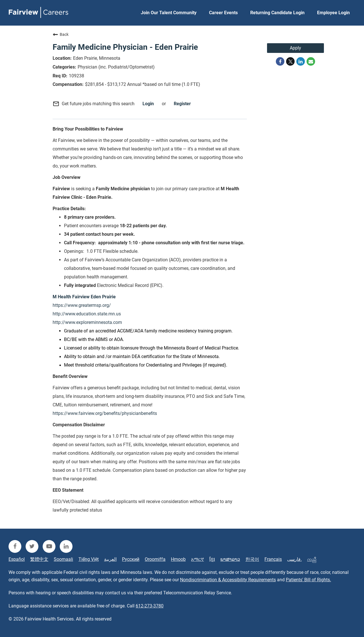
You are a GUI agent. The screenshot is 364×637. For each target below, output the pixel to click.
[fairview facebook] (15, 546)
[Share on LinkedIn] (301, 61)
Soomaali (63, 559)
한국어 (252, 559)
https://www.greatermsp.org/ (82, 305)
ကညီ (312, 559)
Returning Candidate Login (277, 13)
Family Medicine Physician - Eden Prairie (125, 47)
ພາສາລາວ (230, 559)
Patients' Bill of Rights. (308, 580)
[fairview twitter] (32, 546)
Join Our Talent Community (169, 13)
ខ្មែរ (212, 559)
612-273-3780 (150, 606)
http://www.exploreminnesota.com (87, 322)
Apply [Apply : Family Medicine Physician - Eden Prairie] (295, 48)
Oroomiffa (155, 559)
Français (273, 559)
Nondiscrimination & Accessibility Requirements (228, 580)
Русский (131, 559)
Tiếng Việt (89, 559)
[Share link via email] (311, 61)
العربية (110, 559)
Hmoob (178, 559)
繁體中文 (39, 559)
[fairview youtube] (49, 546)
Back (61, 34)
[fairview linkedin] (66, 546)
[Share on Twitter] (290, 61)
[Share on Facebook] (280, 61)
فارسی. (294, 559)
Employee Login (333, 13)
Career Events (223, 13)
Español (17, 559)
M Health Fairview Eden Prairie (84, 297)
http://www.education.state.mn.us (87, 314)
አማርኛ (197, 559)
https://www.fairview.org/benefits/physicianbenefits (105, 413)
